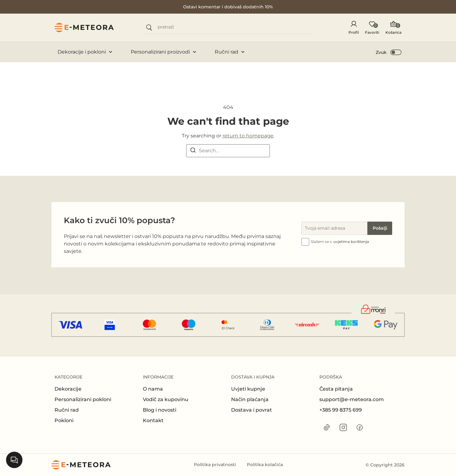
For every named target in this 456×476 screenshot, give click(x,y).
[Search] (193, 151)
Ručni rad (230, 52)
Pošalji (380, 228)
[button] (389, 52)
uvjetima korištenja (351, 242)
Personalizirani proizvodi (163, 52)
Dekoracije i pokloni (85, 52)
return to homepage (248, 136)
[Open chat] (14, 460)
